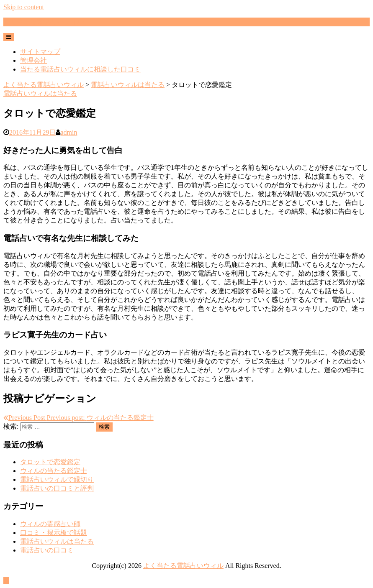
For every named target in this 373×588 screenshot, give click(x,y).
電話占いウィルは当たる (40, 93)
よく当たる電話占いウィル (44, 22)
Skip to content (24, 7)
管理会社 (33, 60)
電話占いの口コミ (47, 550)
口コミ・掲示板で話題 (54, 533)
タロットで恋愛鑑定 (50, 462)
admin (69, 132)
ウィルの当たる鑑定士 (54, 471)
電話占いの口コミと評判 (57, 488)
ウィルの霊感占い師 (50, 524)
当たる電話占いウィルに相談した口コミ (80, 69)
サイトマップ (40, 52)
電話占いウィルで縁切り (57, 479)
